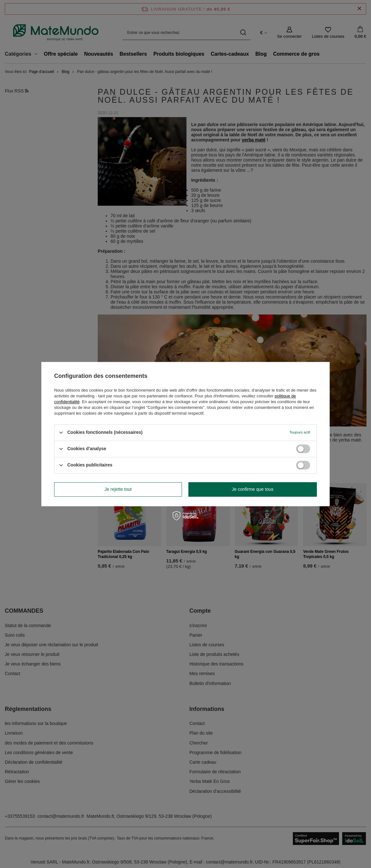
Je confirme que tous (253, 489)
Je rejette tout (118, 489)
